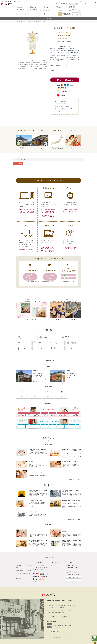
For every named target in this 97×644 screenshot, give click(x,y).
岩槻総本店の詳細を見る (38, 381)
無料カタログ (74, 348)
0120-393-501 (39, 375)
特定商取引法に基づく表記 (61, 635)
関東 (48, 392)
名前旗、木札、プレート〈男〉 (35, 10)
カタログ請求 (38, 14)
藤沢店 (40, 142)
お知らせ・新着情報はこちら (49, 18)
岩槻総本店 (24, 142)
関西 (22, 397)
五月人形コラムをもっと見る (74, 519)
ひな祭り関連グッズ (23, 21)
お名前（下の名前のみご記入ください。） (60, 65)
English (70, 635)
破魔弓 (60, 7)
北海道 (22, 392)
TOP (17, 21)
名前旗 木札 (31, 21)
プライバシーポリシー (50, 635)
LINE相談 (48, 14)
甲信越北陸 (61, 392)
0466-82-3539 (73, 375)
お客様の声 (65, 616)
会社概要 (52, 616)
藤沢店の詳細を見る (71, 377)
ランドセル (61, 11)
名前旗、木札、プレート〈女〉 (22, 10)
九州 (61, 397)
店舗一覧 (20, 14)
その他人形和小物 (74, 10)
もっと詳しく (19, 578)
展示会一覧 (73, 320)
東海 (74, 392)
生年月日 (53, 71)
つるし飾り (48, 11)
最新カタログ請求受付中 (31, 320)
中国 (35, 397)
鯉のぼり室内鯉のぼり (74, 7)
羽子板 (47, 7)
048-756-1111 (39, 377)
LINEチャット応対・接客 (38, 379)
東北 (35, 392)
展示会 (28, 14)
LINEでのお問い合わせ (30, 277)
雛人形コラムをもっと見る (75, 480)
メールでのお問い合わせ (50, 277)
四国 (48, 397)
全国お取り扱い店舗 (57, 142)
